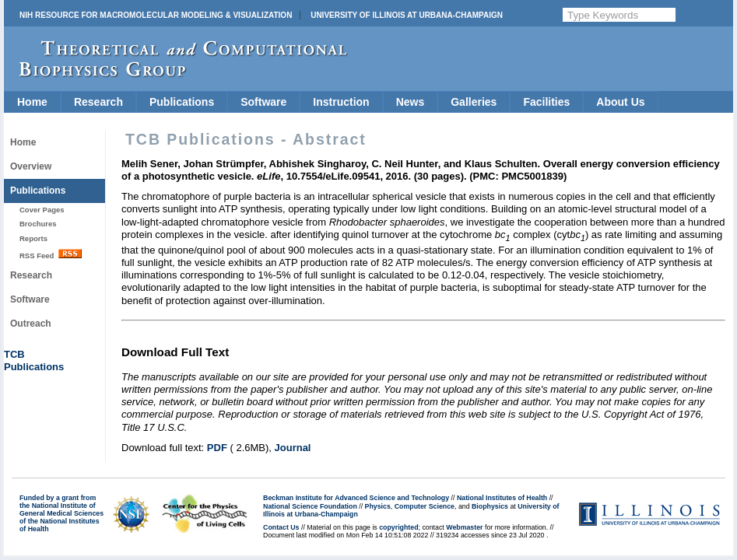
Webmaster (464, 527)
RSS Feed (51, 254)
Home (32, 102)
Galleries (474, 102)
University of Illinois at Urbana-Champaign (407, 15)
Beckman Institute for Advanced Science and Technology (356, 498)
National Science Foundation (310, 506)
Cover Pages (42, 210)
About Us (620, 102)
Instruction (341, 102)
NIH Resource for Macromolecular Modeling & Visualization (156, 15)
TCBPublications (34, 360)
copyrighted (398, 527)
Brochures (38, 224)
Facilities (546, 102)
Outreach (31, 324)
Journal (293, 448)
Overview (31, 166)
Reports (33, 238)
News (411, 102)
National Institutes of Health (502, 498)
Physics (378, 506)
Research (98, 102)
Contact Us (281, 527)
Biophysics (490, 506)
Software (263, 102)
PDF (217, 448)
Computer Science (425, 506)
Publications (182, 102)
